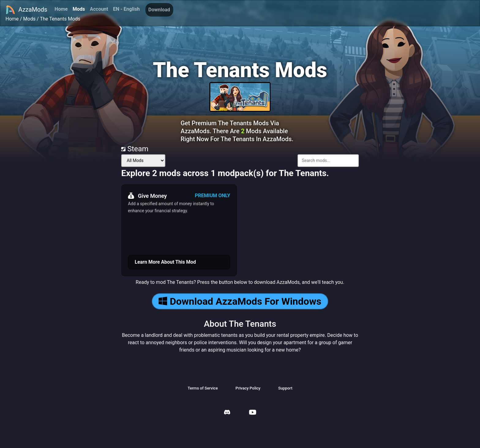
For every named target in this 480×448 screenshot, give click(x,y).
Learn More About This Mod (165, 262)
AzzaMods (26, 10)
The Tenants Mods (60, 19)
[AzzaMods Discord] (227, 413)
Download (159, 10)
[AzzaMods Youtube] (253, 413)
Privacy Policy (248, 388)
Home (61, 9)
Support (285, 388)
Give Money (147, 196)
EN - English (126, 9)
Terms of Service (203, 388)
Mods (79, 9)
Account (99, 9)
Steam (135, 149)
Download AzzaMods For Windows (240, 301)
